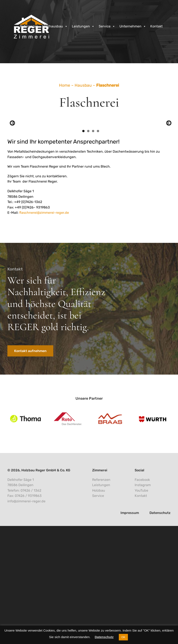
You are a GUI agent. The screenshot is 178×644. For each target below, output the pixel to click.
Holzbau (99, 609)
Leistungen (83, 26)
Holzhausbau (55, 26)
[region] (91, 184)
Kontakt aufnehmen (30, 469)
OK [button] (123, 637)
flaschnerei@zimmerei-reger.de (44, 331)
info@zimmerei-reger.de (26, 619)
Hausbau (83, 85)
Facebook (142, 598)
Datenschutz (104, 637)
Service (107, 26)
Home (65, 85)
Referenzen (29, 26)
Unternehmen (133, 26)
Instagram (143, 603)
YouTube (141, 609)
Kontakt (156, 26)
